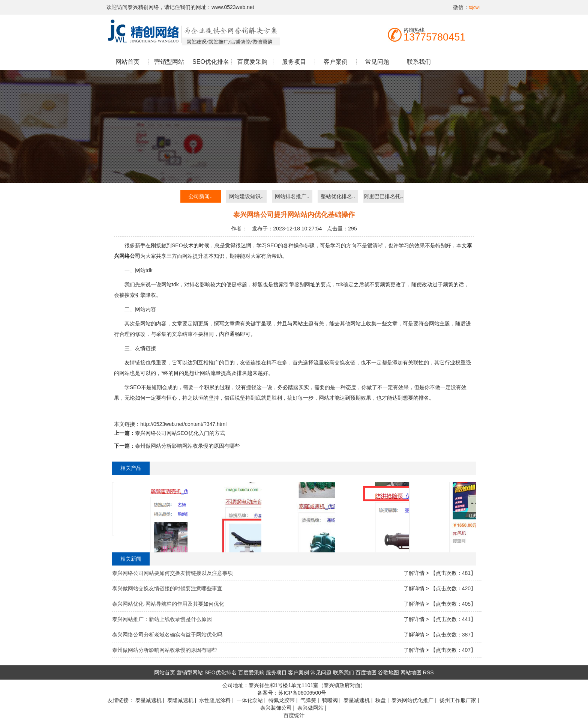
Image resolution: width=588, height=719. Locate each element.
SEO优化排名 (211, 62)
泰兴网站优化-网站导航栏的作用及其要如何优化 (168, 604)
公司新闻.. (201, 196)
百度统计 (294, 715)
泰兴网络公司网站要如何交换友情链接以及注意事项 (172, 573)
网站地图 (411, 672)
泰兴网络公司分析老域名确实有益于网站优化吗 (167, 635)
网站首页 (127, 62)
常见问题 (377, 62)
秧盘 (381, 700)
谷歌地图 (388, 672)
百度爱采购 (252, 62)
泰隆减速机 (180, 700)
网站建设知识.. (246, 196)
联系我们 (419, 62)
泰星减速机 (148, 700)
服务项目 (294, 62)
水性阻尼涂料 (215, 700)
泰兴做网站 (310, 708)
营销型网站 (169, 62)
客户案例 (336, 62)
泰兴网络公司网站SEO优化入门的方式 (180, 433)
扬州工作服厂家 (458, 700)
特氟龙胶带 (282, 700)
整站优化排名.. (338, 196)
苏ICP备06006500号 (302, 693)
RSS (428, 672)
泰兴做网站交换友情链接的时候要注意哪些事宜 (167, 588)
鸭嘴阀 (330, 700)
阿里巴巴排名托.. (384, 196)
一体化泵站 (250, 700)
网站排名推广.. (292, 196)
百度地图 (366, 672)
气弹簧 (308, 700)
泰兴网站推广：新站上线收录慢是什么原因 (162, 619)
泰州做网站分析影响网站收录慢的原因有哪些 (187, 446)
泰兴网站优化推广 (412, 700)
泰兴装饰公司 (276, 708)
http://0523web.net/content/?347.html (183, 424)
